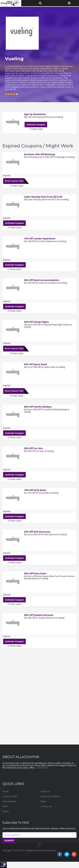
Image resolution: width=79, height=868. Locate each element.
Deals (5, 806)
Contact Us (46, 806)
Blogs (43, 801)
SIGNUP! (9, 840)
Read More (42, 768)
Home (6, 791)
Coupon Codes (10, 796)
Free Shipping (9, 801)
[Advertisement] (39, 694)
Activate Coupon (36, 124)
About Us (45, 791)
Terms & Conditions (51, 796)
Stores (6, 811)
